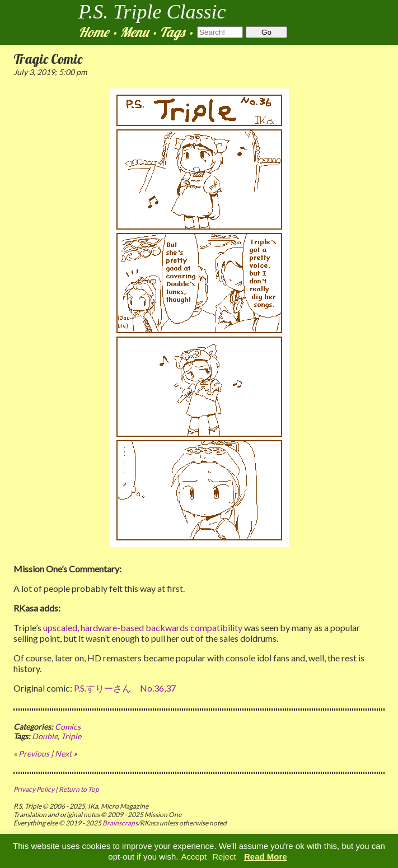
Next (63, 753)
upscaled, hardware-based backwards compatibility (143, 627)
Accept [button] (194, 857)
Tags (172, 32)
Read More (266, 857)
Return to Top (79, 789)
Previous (34, 753)
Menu (134, 32)
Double (45, 736)
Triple (71, 736)
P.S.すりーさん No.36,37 (125, 688)
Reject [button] (224, 857)
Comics (68, 727)
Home (93, 32)
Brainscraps (120, 823)
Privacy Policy (34, 789)
